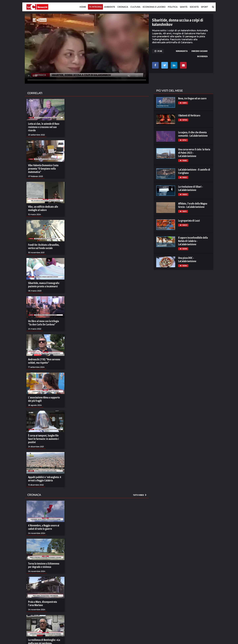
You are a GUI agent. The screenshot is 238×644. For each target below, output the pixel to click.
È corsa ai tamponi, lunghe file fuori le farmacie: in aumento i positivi (43, 439)
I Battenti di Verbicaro (189, 115)
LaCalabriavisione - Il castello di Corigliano (194, 171)
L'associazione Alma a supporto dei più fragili (44, 399)
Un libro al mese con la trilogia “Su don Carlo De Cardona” (43, 323)
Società (194, 7)
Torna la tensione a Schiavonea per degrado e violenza (44, 565)
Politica (173, 7)
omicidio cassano (199, 51)
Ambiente (110, 7)
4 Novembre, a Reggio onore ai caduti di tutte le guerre (44, 527)
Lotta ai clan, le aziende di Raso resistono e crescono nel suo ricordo (44, 127)
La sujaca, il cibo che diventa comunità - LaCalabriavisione (193, 134)
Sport (204, 7)
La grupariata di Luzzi (189, 221)
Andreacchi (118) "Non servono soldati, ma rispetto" (44, 361)
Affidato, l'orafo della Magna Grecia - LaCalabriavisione (193, 205)
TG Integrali (95, 7)
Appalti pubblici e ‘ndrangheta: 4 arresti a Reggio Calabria (45, 479)
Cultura (135, 7)
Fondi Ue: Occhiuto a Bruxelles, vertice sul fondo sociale (44, 246)
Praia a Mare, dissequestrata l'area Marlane (42, 603)
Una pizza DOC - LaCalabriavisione (187, 259)
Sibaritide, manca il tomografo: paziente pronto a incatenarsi (44, 285)
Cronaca (123, 7)
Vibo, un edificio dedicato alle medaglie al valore (43, 208)
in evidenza (202, 56)
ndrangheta (182, 51)
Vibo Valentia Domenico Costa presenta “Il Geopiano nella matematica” (43, 169)
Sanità (184, 7)
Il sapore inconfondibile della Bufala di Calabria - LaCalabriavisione (193, 241)
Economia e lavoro (154, 7)
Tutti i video (140, 495)
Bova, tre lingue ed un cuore (192, 98)
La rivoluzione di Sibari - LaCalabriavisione (190, 188)
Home (83, 7)
